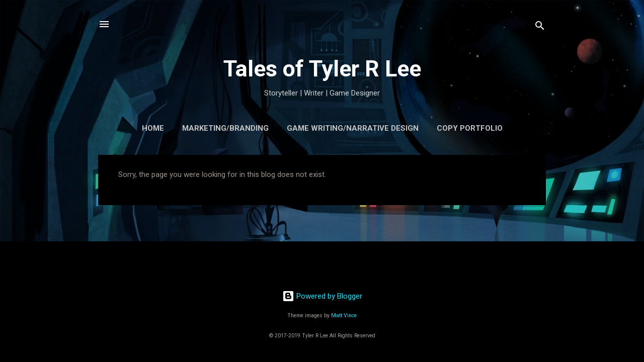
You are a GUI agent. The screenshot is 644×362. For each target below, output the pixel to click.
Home (153, 128)
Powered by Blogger (322, 296)
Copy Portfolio (470, 128)
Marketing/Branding (225, 128)
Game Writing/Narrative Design (353, 128)
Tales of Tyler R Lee (322, 69)
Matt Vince (344, 315)
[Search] (540, 27)
